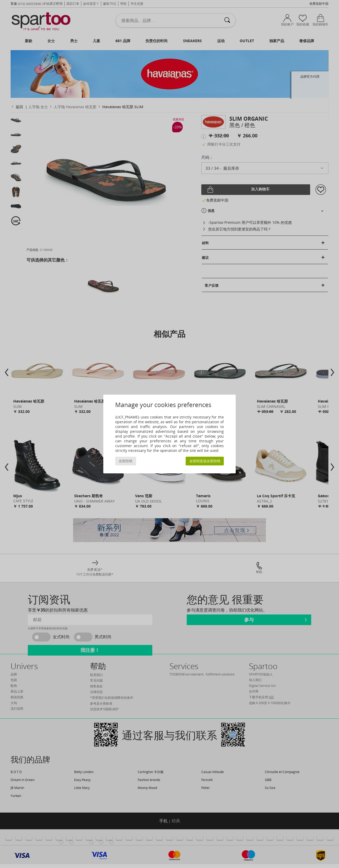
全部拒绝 (126, 461)
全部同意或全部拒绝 (205, 461)
